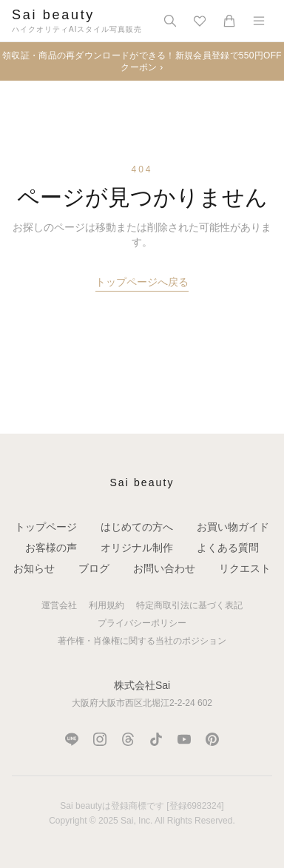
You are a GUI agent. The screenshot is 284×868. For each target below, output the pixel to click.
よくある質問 (228, 548)
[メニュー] (259, 21)
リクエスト (245, 568)
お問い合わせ (164, 568)
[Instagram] (100, 739)
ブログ (94, 568)
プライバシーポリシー (142, 623)
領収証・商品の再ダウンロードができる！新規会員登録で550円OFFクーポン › (142, 61)
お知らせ (34, 568)
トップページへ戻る (142, 282)
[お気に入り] (200, 21)
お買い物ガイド (233, 527)
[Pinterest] (212, 739)
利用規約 (106, 605)
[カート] (229, 21)
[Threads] (128, 739)
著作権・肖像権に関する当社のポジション (142, 641)
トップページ (46, 527)
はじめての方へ (137, 527)
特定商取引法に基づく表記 (189, 605)
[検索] (170, 21)
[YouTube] (184, 739)
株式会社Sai (142, 685)
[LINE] (72, 739)
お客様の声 (51, 548)
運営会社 (59, 605)
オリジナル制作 (137, 548)
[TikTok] (156, 739)
